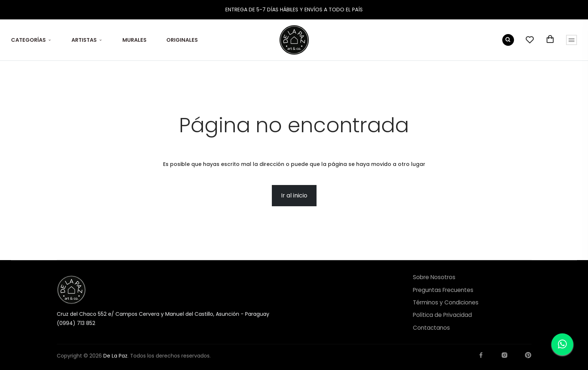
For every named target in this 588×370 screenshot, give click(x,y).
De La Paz (115, 356)
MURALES (134, 40)
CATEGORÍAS (28, 40)
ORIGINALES (182, 40)
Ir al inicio (294, 195)
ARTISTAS (84, 40)
